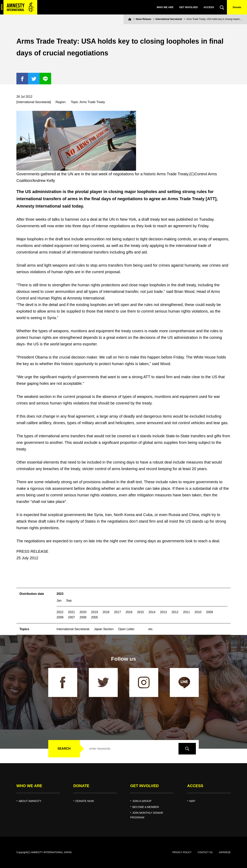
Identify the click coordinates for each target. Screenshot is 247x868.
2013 (163, 612)
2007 (72, 617)
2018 (106, 612)
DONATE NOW (85, 801)
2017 (118, 612)
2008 (60, 617)
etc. (151, 629)
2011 (187, 612)
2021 (72, 612)
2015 (140, 612)
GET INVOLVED (189, 7)
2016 (129, 612)
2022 (60, 612)
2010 (198, 612)
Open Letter (126, 629)
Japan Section (104, 629)
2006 (83, 617)
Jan (59, 601)
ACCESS (209, 7)
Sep (69, 601)
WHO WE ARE (165, 7)
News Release (144, 19)
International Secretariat (169, 19)
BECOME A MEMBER (146, 807)
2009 (210, 612)
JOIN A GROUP (142, 801)
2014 (152, 612)
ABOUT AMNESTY (30, 801)
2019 (95, 612)
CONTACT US (205, 852)
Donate (237, 7)
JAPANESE (225, 852)
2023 (60, 594)
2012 (175, 612)
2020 (83, 612)
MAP (192, 801)
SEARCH (64, 749)
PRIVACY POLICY (182, 852)
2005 (95, 617)
